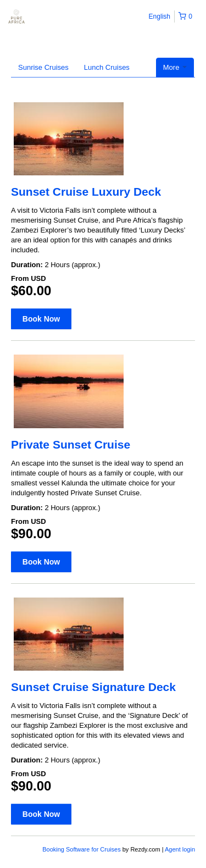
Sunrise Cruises (43, 67)
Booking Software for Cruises (82, 849)
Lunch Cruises (107, 67)
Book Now (41, 319)
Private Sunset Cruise (71, 444)
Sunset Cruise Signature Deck (93, 687)
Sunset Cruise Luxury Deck (86, 192)
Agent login (180, 849)
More (175, 67)
